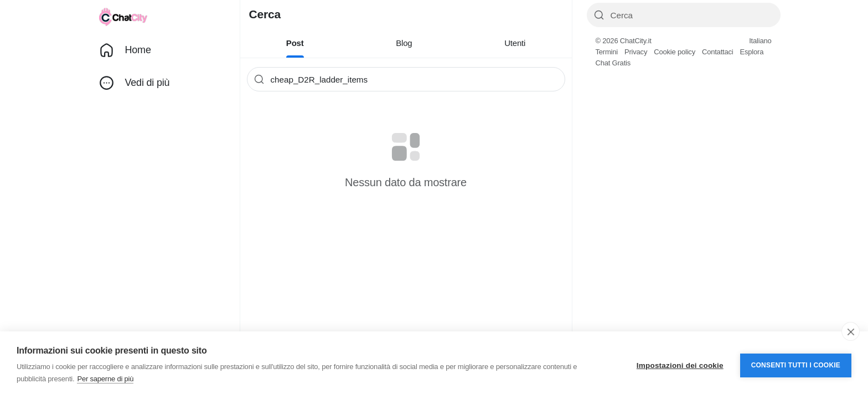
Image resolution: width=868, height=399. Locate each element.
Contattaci (718, 52)
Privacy (636, 52)
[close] (851, 331)
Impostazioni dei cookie (680, 365)
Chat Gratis (613, 63)
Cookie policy (675, 52)
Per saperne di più (105, 379)
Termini (607, 52)
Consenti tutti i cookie (796, 365)
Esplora (751, 52)
